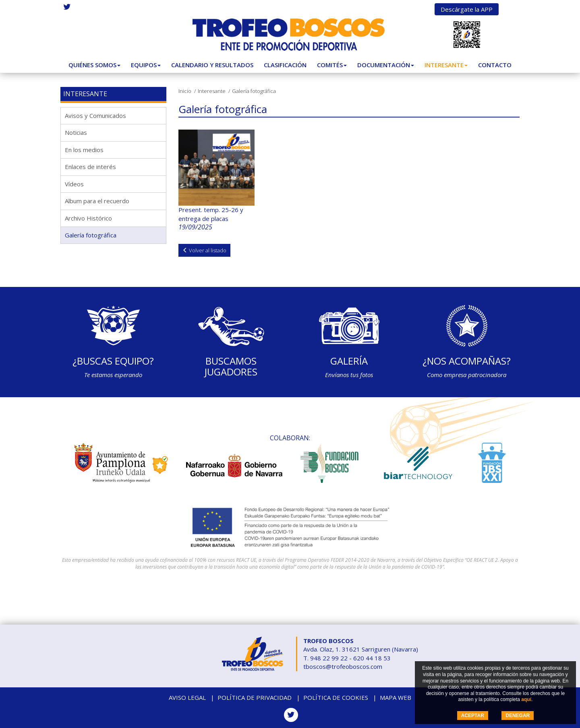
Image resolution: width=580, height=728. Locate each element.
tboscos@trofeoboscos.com (343, 666)
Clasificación (285, 65)
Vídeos (74, 184)
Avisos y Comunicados (95, 115)
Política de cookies (336, 697)
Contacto (495, 65)
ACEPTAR (473, 716)
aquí (526, 699)
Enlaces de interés (90, 167)
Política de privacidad (255, 697)
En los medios (84, 150)
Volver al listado (204, 250)
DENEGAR (518, 716)
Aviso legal (187, 697)
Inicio (185, 91)
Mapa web (396, 697)
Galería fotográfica (91, 235)
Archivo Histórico (88, 218)
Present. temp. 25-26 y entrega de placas (211, 214)
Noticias (76, 132)
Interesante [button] (446, 65)
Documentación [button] (386, 65)
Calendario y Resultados (212, 65)
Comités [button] (332, 65)
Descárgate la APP (467, 9)
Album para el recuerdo (97, 201)
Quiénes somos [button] (94, 65)
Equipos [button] (146, 65)
